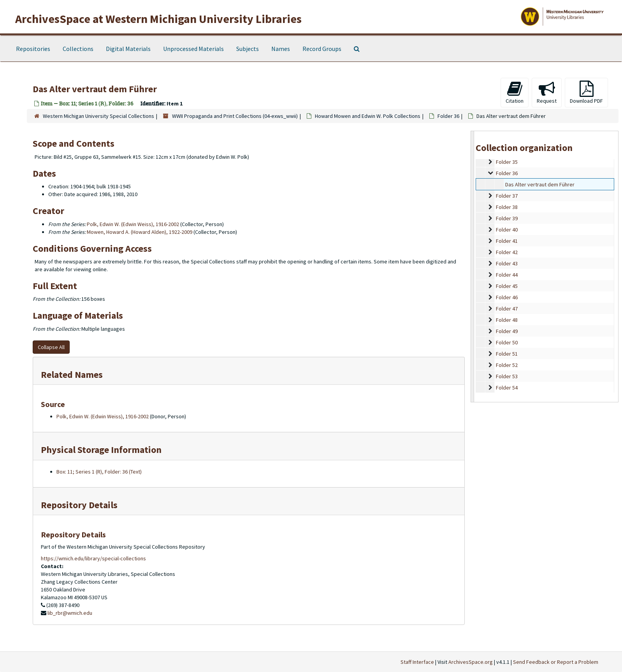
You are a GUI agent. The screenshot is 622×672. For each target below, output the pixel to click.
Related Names (72, 375)
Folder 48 (507, 320)
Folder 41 (507, 241)
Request (547, 92)
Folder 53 (507, 376)
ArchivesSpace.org (471, 662)
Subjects (248, 49)
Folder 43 (507, 263)
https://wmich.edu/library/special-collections (93, 558)
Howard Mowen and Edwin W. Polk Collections (368, 116)
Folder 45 (507, 286)
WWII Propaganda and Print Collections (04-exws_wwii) (235, 116)
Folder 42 (507, 252)
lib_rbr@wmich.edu (70, 613)
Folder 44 (507, 275)
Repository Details (79, 505)
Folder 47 (507, 309)
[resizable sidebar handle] (473, 266)
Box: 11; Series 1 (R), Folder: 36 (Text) (99, 472)
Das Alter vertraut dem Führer (540, 184)
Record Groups (322, 49)
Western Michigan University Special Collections (98, 116)
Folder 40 (507, 230)
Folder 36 (448, 116)
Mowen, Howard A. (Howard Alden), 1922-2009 (140, 232)
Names (281, 49)
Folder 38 (507, 207)
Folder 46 (507, 297)
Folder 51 (507, 354)
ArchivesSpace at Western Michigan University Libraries (158, 19)
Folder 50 (507, 342)
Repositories (33, 49)
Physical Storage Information (101, 450)
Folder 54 (507, 388)
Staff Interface (417, 662)
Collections (78, 49)
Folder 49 (507, 331)
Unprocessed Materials (193, 49)
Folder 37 (507, 196)
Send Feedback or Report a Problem (556, 662)
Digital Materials (128, 49)
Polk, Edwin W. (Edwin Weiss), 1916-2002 (133, 224)
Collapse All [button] (51, 347)
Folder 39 (507, 218)
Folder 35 (507, 162)
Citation (515, 92)
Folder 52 (507, 365)
